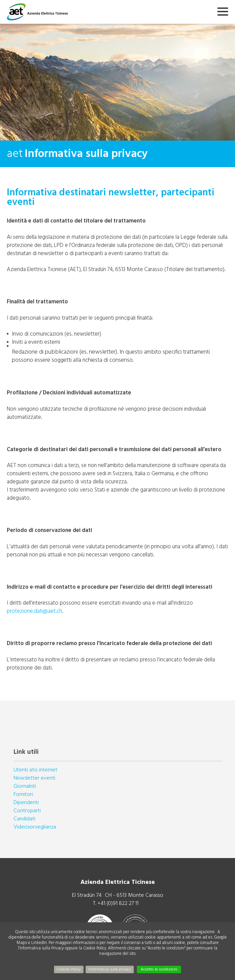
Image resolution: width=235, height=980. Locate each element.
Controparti (27, 810)
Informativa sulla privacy (110, 969)
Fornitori (23, 794)
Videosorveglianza (35, 827)
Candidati (24, 819)
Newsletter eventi (34, 778)
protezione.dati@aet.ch (34, 611)
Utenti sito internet (35, 770)
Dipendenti (26, 802)
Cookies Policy (69, 969)
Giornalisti (25, 786)
